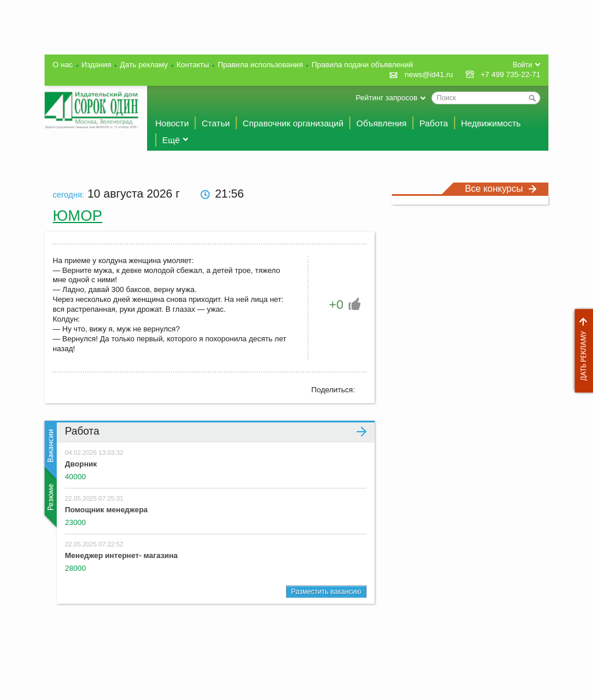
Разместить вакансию (326, 592)
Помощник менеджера (106, 510)
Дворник (81, 464)
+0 (336, 305)
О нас (63, 65)
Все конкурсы (501, 189)
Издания (96, 65)
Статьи (216, 123)
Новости (172, 123)
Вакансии (50, 450)
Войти (522, 65)
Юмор (78, 216)
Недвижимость (491, 123)
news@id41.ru (429, 74)
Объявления (381, 123)
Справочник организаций (293, 123)
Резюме (50, 497)
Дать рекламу (581, 351)
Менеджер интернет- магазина (121, 555)
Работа (434, 123)
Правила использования (260, 65)
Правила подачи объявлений (362, 65)
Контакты (193, 65)
